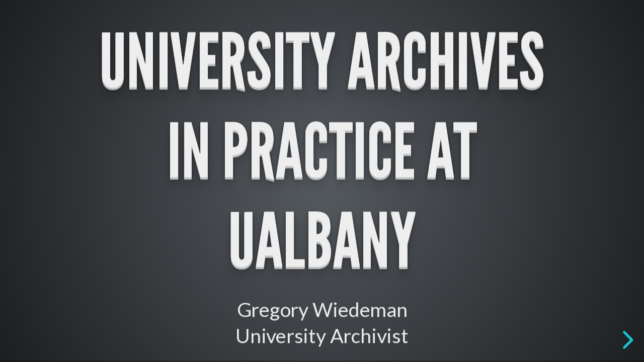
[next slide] (626, 340)
